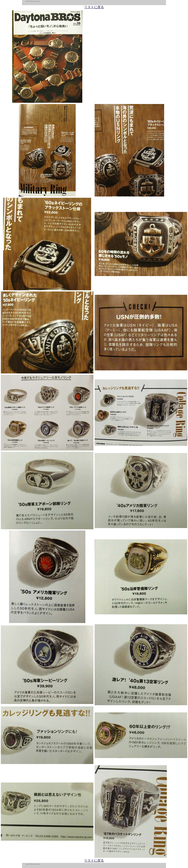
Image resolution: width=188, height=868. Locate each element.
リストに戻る (94, 7)
